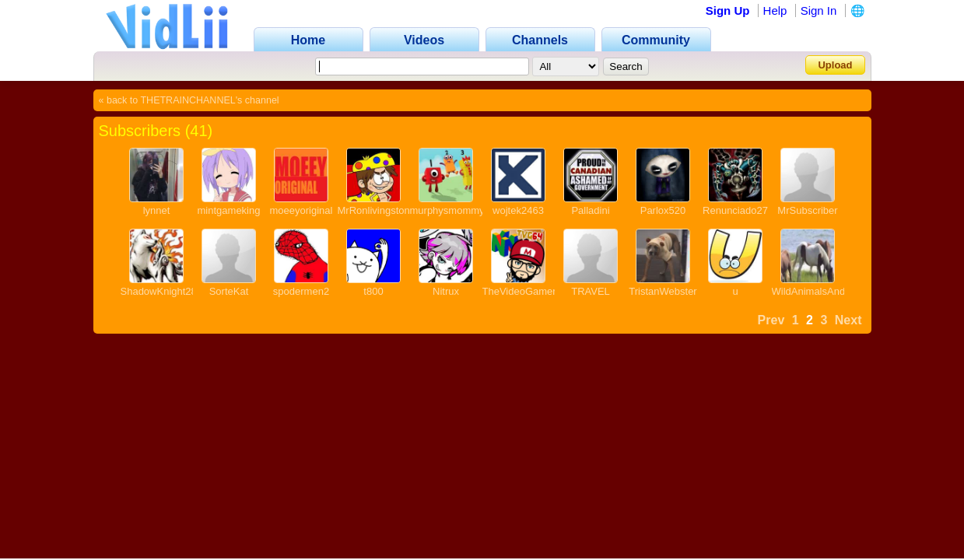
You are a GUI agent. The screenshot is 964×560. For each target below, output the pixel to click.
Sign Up (728, 10)
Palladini (590, 210)
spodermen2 (301, 291)
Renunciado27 (735, 210)
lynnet (157, 210)
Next (848, 320)
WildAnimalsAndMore (820, 291)
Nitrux (446, 291)
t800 (373, 291)
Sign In (819, 10)
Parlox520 (663, 210)
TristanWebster (663, 291)
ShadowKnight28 (159, 291)
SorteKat (229, 291)
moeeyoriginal (301, 210)
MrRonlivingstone (377, 210)
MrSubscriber (807, 210)
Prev (771, 320)
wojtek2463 (518, 210)
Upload (835, 65)
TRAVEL (591, 291)
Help (775, 10)
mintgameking (229, 210)
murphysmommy (447, 210)
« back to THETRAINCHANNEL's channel (189, 100)
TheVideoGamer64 (525, 291)
